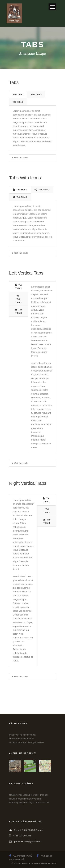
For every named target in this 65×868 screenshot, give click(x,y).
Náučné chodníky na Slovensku (25, 799)
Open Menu (52, 7)
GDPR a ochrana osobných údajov (27, 742)
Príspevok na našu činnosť (23, 735)
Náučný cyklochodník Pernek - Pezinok (29, 795)
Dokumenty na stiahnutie (22, 739)
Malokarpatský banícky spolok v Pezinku (29, 803)
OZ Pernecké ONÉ (21, 856)
